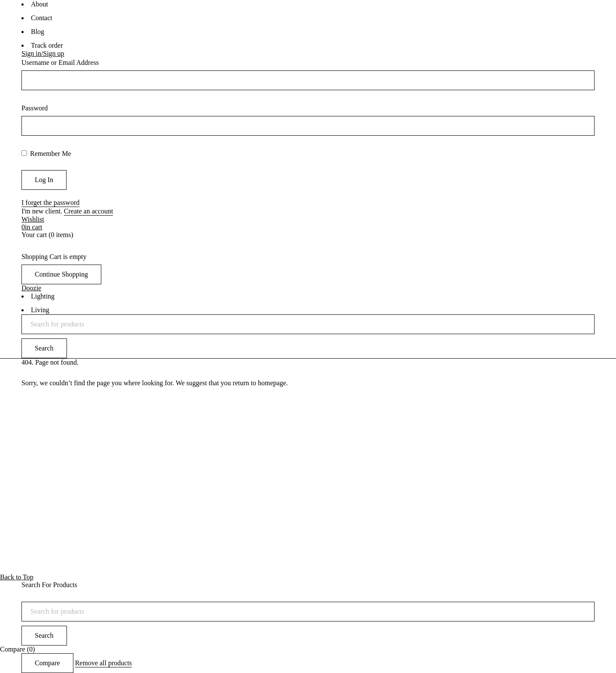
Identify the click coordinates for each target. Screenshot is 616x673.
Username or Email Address (60, 62)
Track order (47, 45)
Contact (42, 18)
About (39, 4)
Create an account (89, 211)
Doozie (31, 288)
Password (35, 108)
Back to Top (17, 577)
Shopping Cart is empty (54, 257)
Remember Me (46, 154)
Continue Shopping (61, 274)
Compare (47, 663)
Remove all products (103, 663)
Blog (38, 32)
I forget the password (50, 203)
